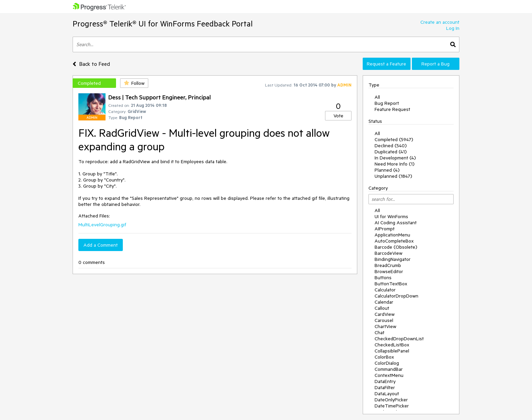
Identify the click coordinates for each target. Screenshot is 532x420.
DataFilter (385, 387)
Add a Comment (101, 245)
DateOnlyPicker (391, 400)
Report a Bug (435, 64)
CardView (385, 314)
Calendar (384, 302)
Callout (382, 308)
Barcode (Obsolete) (396, 247)
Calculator (385, 290)
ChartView (385, 326)
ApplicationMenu (392, 235)
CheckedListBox (392, 345)
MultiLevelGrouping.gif (102, 225)
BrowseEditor (389, 271)
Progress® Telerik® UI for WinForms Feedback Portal (163, 24)
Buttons (383, 278)
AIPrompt (385, 229)
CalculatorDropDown (396, 296)
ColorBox (384, 357)
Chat (379, 332)
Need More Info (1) (395, 164)
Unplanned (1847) (393, 176)
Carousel (384, 320)
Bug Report (387, 103)
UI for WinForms (391, 216)
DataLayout (387, 394)
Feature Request (392, 109)
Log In (453, 28)
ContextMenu (389, 375)
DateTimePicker (392, 406)
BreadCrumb (388, 265)
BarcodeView (388, 253)
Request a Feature (386, 64)
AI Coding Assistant (396, 223)
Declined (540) (391, 146)
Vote (338, 116)
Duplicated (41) (391, 152)
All (377, 97)
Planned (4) (387, 170)
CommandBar (389, 369)
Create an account (440, 22)
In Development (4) (395, 158)
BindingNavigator (393, 259)
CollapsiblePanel (392, 351)
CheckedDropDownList (399, 339)
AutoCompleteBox (394, 241)
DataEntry (385, 381)
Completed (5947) (394, 139)
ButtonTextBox (391, 284)
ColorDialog (387, 363)
